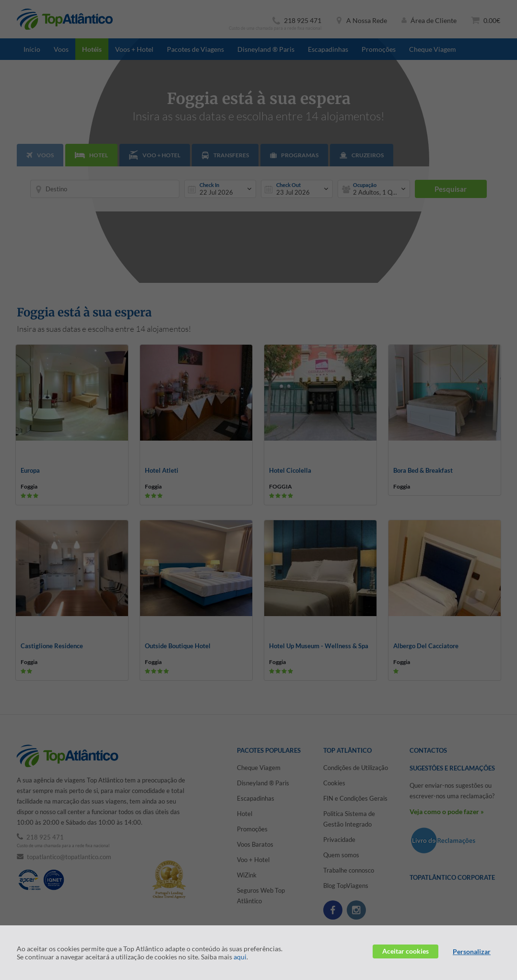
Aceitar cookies (405, 951)
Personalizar (472, 951)
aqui (240, 957)
